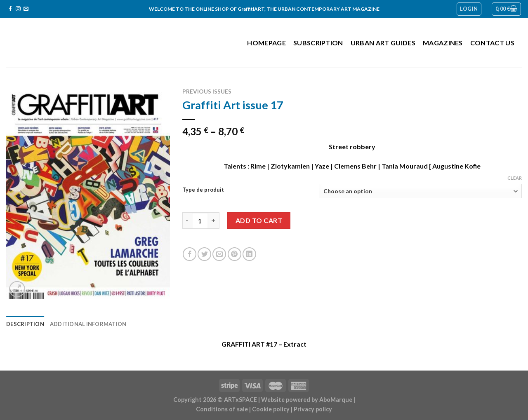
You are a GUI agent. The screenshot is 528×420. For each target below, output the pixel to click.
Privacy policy (313, 409)
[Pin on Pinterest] (235, 254)
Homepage (266, 43)
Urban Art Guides (383, 43)
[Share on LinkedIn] (249, 254)
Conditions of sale (222, 409)
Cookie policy (271, 409)
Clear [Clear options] (515, 178)
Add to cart (259, 220)
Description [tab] (25, 324)
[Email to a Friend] (219, 254)
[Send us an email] (26, 9)
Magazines (443, 43)
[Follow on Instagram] (18, 9)
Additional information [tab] (88, 324)
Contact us (492, 43)
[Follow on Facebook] (10, 9)
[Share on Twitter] (204, 254)
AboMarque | (337, 400)
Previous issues (207, 92)
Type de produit (203, 190)
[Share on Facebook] (190, 254)
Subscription (318, 43)
